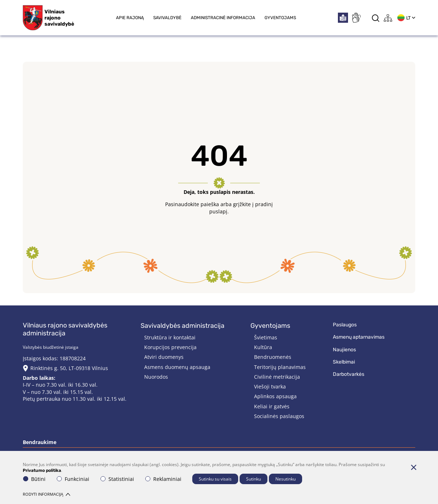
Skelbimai (344, 362)
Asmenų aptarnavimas (359, 337)
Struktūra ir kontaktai (170, 337)
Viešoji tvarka (270, 386)
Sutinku (254, 479)
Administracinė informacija (223, 18)
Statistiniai (117, 479)
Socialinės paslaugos (279, 416)
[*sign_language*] (356, 18)
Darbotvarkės (349, 374)
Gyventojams (280, 18)
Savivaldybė (167, 18)
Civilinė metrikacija (277, 377)
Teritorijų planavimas (280, 367)
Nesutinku (285, 479)
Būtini (34, 479)
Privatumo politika (42, 470)
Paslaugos (345, 325)
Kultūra (263, 347)
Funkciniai (73, 479)
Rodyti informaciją (46, 494)
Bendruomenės (273, 357)
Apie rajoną (130, 18)
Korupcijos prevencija (170, 347)
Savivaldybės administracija (182, 326)
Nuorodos (156, 377)
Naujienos (344, 350)
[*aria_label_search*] (376, 18)
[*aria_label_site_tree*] (388, 18)
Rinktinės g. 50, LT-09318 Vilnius (69, 368)
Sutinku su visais (215, 479)
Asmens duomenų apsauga (177, 367)
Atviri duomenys (164, 357)
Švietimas (266, 337)
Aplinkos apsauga (275, 396)
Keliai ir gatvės (272, 406)
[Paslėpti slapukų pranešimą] (413, 467)
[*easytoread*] (343, 18)
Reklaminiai (163, 479)
